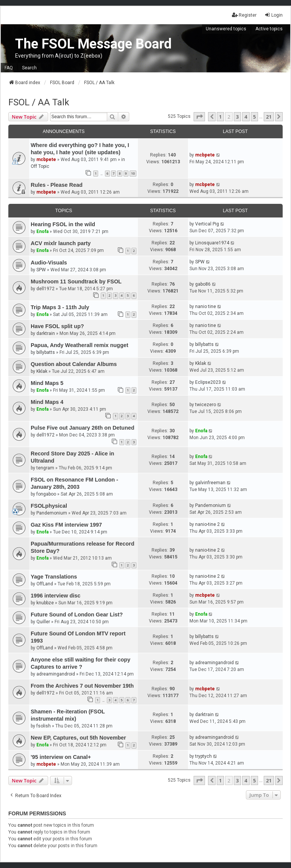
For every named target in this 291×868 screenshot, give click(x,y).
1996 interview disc (56, 596)
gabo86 (203, 284)
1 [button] (220, 117)
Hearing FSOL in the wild (63, 224)
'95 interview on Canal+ (61, 757)
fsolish (44, 726)
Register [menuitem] (244, 15)
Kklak (42, 371)
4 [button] (246, 117)
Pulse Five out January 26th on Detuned (82, 428)
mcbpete (46, 160)
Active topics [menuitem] (269, 29)
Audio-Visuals (49, 263)
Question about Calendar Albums (74, 364)
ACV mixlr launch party (61, 243)
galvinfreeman (210, 483)
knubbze (45, 603)
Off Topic (40, 166)
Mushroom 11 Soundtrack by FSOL (76, 282)
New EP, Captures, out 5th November (78, 738)
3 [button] (237, 117)
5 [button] (254, 117)
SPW (41, 270)
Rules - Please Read (57, 185)
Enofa (42, 231)
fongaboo (46, 494)
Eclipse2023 (208, 382)
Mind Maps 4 (47, 402)
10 (133, 173)
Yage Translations (54, 577)
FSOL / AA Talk (39, 102)
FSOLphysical (49, 506)
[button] (199, 117)
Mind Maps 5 (47, 383)
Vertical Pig (207, 224)
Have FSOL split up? (57, 326)
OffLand (45, 584)
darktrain (46, 333)
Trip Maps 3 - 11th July (60, 307)
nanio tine (206, 307)
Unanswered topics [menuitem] (226, 29)
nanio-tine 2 (207, 524)
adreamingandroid (56, 674)
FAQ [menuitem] (9, 68)
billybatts (46, 352)
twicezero (206, 405)
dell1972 (45, 289)
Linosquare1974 (212, 243)
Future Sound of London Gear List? (77, 615)
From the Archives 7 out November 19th (82, 686)
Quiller (43, 622)
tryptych (203, 756)
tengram (45, 468)
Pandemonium (52, 513)
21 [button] (269, 117)
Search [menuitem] (29, 68)
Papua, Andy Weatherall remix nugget (80, 345)
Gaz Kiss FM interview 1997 (66, 525)
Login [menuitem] (274, 15)
